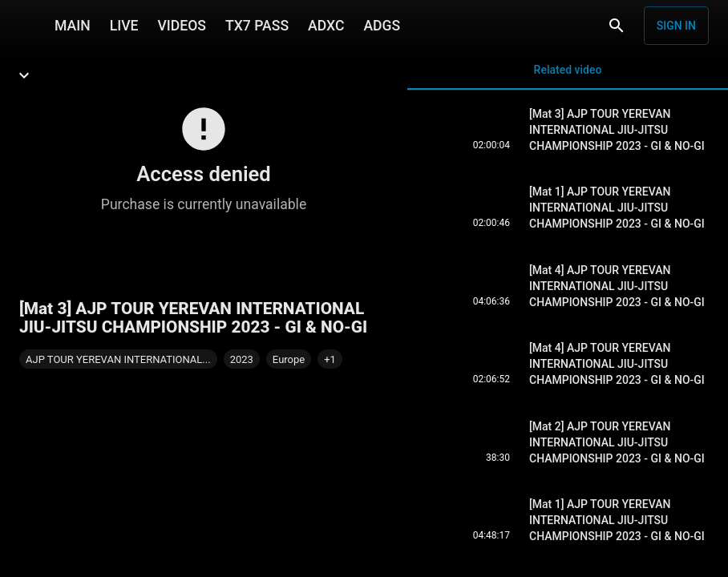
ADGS (382, 26)
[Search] (617, 26)
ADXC (326, 26)
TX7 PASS (257, 26)
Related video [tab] (568, 77)
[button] (330, 359)
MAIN (73, 26)
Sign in (676, 26)
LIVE (124, 26)
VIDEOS (182, 26)
